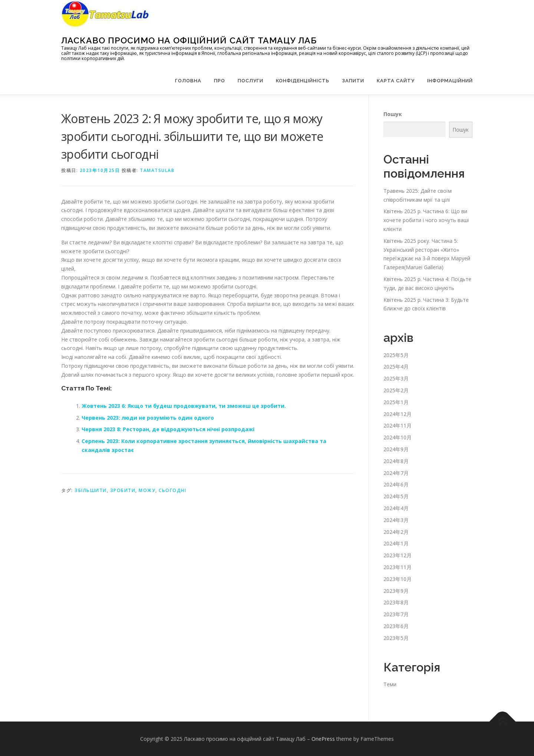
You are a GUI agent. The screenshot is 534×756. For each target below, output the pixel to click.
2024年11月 (398, 425)
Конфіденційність (303, 81)
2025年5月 (396, 355)
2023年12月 (398, 555)
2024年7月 (396, 473)
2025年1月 (396, 402)
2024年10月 (398, 437)
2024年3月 (396, 520)
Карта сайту (396, 81)
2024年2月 (396, 532)
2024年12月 (398, 414)
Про (220, 81)
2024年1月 (396, 543)
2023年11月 (398, 567)
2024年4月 (396, 508)
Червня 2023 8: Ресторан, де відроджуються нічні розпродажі (168, 429)
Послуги (250, 81)
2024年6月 (396, 484)
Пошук (393, 114)
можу (147, 490)
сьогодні (172, 490)
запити (353, 81)
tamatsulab (157, 170)
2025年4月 (396, 367)
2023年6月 (396, 626)
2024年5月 (396, 496)
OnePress (323, 739)
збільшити (91, 490)
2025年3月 (396, 378)
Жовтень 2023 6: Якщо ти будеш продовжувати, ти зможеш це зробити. (184, 406)
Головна (188, 81)
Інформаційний (450, 81)
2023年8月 (396, 602)
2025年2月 (396, 390)
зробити (123, 490)
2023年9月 (396, 591)
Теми (390, 684)
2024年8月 (396, 461)
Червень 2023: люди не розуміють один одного (148, 418)
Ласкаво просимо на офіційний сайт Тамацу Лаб (189, 40)
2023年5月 (396, 638)
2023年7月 (396, 614)
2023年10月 (398, 579)
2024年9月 (396, 449)
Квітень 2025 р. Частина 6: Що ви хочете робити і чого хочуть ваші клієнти (426, 220)
